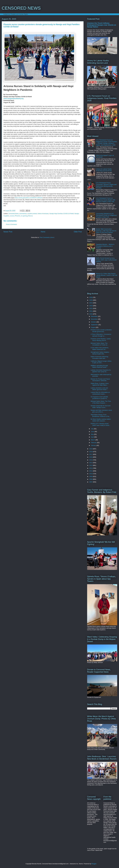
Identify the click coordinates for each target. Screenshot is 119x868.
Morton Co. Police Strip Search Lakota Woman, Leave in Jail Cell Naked (107, 275)
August (93, 327)
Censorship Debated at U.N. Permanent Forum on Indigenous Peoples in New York (106, 215)
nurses (12, 216)
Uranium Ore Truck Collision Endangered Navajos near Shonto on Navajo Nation (102, 25)
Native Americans (43, 214)
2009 (91, 476)
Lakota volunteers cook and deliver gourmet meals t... (99, 389)
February (94, 443)
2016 (91, 457)
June (93, 432)
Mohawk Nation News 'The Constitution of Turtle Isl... (99, 344)
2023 (91, 306)
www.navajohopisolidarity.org (13, 99)
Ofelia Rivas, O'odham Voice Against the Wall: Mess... (100, 384)
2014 (91, 463)
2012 (91, 468)
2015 (91, 460)
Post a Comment (11, 224)
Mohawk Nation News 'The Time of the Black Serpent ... (101, 402)
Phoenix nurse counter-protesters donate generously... (101, 331)
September (95, 325)
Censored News (14, 214)
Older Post (78, 232)
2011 (91, 471)
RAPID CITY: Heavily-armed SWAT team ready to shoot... (100, 424)
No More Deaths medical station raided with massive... (101, 420)
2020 (91, 314)
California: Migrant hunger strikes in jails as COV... (101, 362)
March (93, 440)
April (93, 437)
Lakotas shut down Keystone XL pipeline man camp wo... (101, 371)
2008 (91, 479)
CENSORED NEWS (21, 8)
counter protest (32, 214)
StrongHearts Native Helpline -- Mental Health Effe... (100, 353)
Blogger (94, 864)
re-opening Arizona (27, 216)
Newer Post (8, 232)
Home (43, 232)
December (95, 316)
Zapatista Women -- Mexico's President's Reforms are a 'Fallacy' (105, 246)
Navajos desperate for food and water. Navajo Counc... (100, 407)
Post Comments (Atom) (47, 237)
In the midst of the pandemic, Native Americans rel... (100, 349)
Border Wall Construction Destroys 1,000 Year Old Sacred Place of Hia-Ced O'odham (106, 231)
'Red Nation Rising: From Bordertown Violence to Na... (100, 416)
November (95, 319)
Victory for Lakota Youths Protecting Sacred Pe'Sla (104, 170)
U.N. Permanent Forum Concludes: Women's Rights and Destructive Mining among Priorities (106, 185)
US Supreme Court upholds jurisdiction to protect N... (99, 398)
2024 (91, 303)
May (93, 434)
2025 (91, 300)
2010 (91, 474)
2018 (91, 452)
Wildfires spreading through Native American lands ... (99, 366)
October (94, 322)
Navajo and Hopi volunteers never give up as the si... (101, 411)
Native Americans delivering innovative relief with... (99, 357)
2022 (91, 308)
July (93, 429)
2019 (91, 449)
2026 (91, 297)
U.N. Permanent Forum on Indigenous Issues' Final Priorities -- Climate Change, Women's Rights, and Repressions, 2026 (107, 142)
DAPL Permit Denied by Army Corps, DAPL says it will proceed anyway (106, 260)
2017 (91, 454)
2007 (91, 482)
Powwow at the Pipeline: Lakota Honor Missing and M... (101, 340)
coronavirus (23, 214)
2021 (91, 311)
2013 (91, 465)
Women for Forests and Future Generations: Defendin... (100, 380)
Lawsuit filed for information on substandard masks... (100, 393)
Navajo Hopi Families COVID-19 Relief (62, 214)
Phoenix (17, 216)
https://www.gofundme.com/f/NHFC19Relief (29, 198)
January (94, 445)
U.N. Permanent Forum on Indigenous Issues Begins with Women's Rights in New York (106, 200)
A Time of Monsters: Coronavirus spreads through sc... (101, 335)
